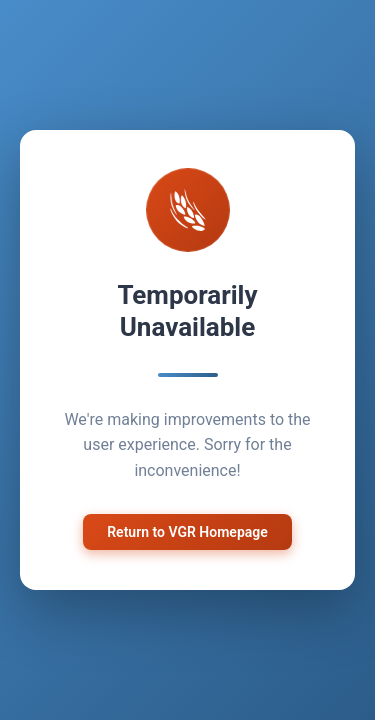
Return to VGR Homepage (187, 529)
